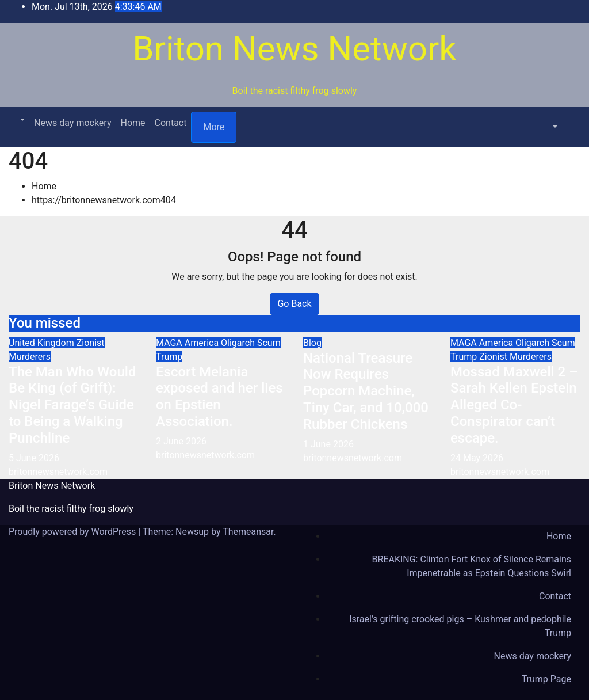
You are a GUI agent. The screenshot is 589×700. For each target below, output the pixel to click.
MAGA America (188, 343)
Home (133, 123)
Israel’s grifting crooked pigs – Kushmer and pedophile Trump (460, 626)
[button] (21, 120)
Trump (169, 357)
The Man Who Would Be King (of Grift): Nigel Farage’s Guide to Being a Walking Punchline (72, 405)
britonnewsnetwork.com (58, 472)
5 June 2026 (34, 458)
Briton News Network (294, 49)
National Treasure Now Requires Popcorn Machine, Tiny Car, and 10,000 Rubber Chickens (366, 391)
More (214, 127)
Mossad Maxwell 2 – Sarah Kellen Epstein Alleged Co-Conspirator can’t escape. (514, 405)
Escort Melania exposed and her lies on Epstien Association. (219, 397)
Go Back (294, 304)
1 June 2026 (328, 444)
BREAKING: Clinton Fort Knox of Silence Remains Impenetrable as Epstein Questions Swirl (472, 566)
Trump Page (546, 679)
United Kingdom (43, 343)
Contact (171, 123)
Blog (312, 343)
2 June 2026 (181, 441)
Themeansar (248, 532)
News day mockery (72, 123)
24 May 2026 (477, 458)
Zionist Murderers (515, 357)
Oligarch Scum (251, 343)
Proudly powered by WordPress (73, 532)
